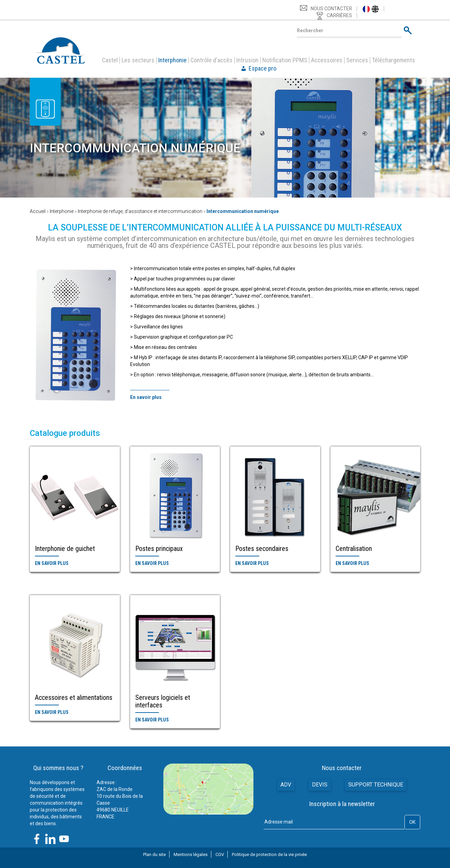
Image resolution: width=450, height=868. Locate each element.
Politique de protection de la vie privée (269, 854)
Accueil (38, 211)
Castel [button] (110, 60)
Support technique (376, 785)
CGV (220, 854)
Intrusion (247, 60)
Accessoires (327, 60)
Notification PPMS (285, 60)
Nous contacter (331, 9)
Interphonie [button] (172, 60)
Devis (320, 785)
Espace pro (262, 68)
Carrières (339, 15)
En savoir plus (52, 563)
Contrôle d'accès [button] (211, 60)
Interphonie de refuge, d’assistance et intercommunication (140, 211)
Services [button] (357, 60)
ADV (286, 785)
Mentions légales (191, 854)
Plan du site (154, 854)
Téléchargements (393, 60)
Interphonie (62, 211)
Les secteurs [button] (138, 60)
